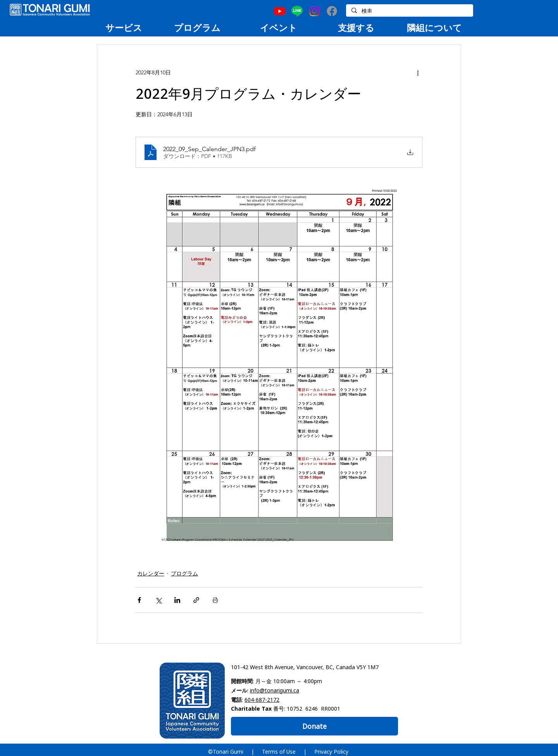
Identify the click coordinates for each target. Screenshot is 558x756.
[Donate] (314, 726)
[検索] (409, 11)
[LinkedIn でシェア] (177, 600)
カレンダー (151, 573)
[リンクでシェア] (196, 600)
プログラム (184, 573)
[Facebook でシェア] (139, 600)
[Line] (297, 11)
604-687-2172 (262, 700)
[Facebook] (332, 11)
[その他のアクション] (418, 72)
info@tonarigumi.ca (275, 690)
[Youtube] (280, 11)
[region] (124, 28)
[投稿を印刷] (215, 600)
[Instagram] (314, 11)
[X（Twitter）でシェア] (158, 600)
